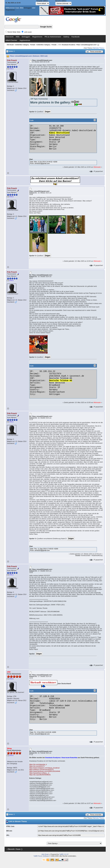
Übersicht (9, 37)
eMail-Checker (11, 40)
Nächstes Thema (98, 48)
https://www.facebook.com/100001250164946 (45, 771)
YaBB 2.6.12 (64, 854)
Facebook (75, 37)
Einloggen (28, 8)
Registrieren (10, 10)
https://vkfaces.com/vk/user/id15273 (41, 770)
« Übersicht (11, 849)
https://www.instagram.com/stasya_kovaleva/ (44, 768)
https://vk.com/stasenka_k (38, 764)
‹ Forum (17, 849)
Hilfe (18, 37)
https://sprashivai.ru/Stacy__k (39, 773)
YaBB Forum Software (41, 856)
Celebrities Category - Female (25, 45)
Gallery (66, 37)
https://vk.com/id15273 (37, 766)
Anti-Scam (10, 45)
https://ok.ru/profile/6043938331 (40, 775)
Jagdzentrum (25, 40)
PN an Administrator (53, 37)
